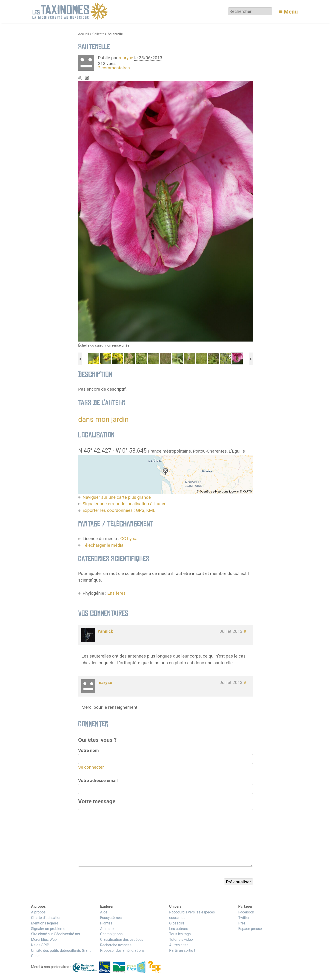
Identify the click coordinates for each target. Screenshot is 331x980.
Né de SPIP (40, 945)
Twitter (244, 918)
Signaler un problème (48, 929)
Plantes (106, 923)
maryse (126, 58)
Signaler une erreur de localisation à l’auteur (125, 504)
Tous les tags (180, 934)
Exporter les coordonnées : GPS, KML (119, 510)
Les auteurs (179, 929)
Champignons (111, 934)
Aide (104, 912)
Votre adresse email (98, 780)
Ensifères (116, 593)
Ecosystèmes (111, 918)
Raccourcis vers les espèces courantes (192, 915)
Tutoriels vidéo (181, 939)
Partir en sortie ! (182, 951)
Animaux (107, 929)
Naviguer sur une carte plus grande (117, 497)
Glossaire (177, 923)
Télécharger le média (87, 78)
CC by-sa (129, 539)
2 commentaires (114, 68)
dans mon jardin (103, 419)
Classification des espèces (121, 939)
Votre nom (88, 750)
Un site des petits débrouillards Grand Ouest (61, 953)
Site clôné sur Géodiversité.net (56, 934)
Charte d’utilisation (46, 918)
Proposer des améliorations (122, 951)
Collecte (98, 34)
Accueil (84, 34)
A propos (38, 912)
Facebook (246, 912)
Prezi (242, 923)
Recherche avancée (116, 945)
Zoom (80, 78)
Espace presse (250, 929)
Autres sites (179, 945)
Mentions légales (45, 923)
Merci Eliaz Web (44, 939)
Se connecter (91, 767)
